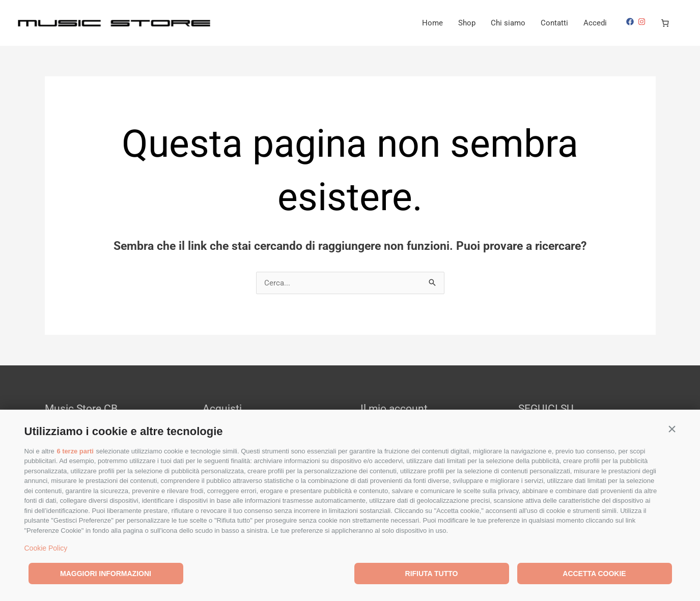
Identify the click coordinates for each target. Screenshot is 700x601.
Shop (467, 23)
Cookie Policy (46, 548)
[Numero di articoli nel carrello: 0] (665, 23)
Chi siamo (508, 23)
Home (432, 23)
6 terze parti (75, 451)
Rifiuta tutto (432, 574)
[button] (672, 429)
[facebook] (631, 22)
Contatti (554, 23)
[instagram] (643, 22)
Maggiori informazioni (106, 574)
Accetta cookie (594, 574)
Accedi (595, 23)
